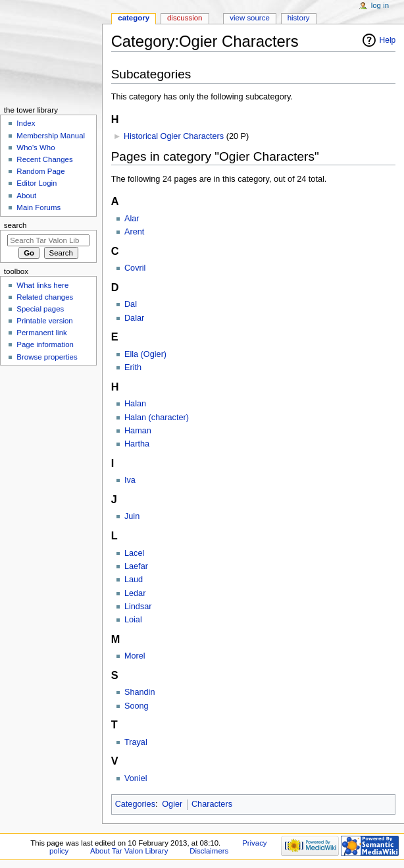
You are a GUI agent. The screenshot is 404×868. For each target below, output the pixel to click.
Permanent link (41, 333)
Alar (132, 219)
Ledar (135, 593)
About (26, 196)
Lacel (134, 553)
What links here (42, 285)
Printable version (44, 321)
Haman (138, 431)
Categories (135, 804)
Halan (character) (157, 418)
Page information (45, 344)
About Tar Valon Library (129, 851)
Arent (134, 232)
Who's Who (36, 148)
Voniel (136, 778)
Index (26, 123)
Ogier (172, 804)
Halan (135, 404)
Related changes (45, 297)
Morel (135, 656)
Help (388, 40)
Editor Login (37, 183)
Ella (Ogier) (145, 354)
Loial (133, 620)
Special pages (40, 309)
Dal (131, 304)
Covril (135, 268)
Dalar (134, 318)
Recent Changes (44, 159)
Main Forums (38, 207)
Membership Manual (51, 136)
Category (134, 18)
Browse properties (47, 357)
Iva (130, 480)
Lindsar (138, 607)
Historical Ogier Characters (174, 136)
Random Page (40, 171)
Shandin (140, 692)
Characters (212, 804)
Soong (137, 706)
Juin (132, 516)
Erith (133, 367)
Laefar (136, 566)
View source (249, 18)
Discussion (185, 18)
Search (15, 225)
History (299, 18)
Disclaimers (209, 851)
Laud (134, 580)
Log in (380, 5)
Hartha (137, 444)
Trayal (136, 742)
